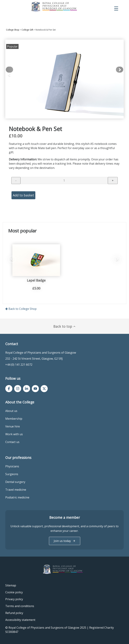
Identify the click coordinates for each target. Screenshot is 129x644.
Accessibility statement (20, 620)
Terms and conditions (20, 606)
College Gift (27, 30)
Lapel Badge (36, 280)
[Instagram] (18, 389)
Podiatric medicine (17, 497)
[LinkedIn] (27, 389)
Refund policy (14, 613)
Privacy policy (14, 599)
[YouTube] (35, 389)
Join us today (65, 541)
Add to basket (23, 195)
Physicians (12, 466)
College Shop (13, 30)
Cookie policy (14, 592)
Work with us (14, 434)
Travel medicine (16, 490)
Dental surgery (15, 482)
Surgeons (12, 474)
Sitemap (11, 585)
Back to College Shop (21, 309)
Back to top (65, 326)
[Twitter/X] (44, 389)
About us (11, 411)
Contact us (12, 442)
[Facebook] (9, 389)
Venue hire (13, 426)
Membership (14, 419)
